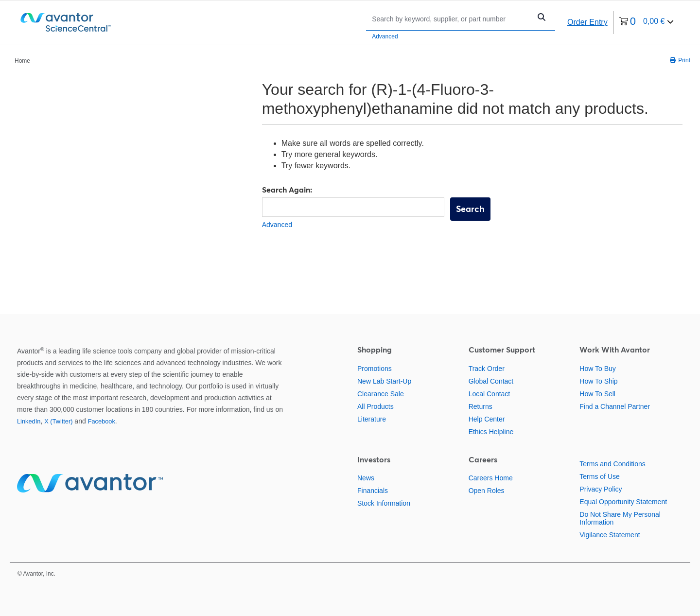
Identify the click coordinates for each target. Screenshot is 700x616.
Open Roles (487, 491)
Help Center (487, 419)
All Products (376, 406)
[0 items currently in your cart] (647, 23)
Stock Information (384, 503)
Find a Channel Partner (615, 406)
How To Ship (598, 381)
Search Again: (287, 190)
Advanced (385, 36)
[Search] (451, 19)
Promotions (375, 369)
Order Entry (587, 22)
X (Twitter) (58, 421)
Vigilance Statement (610, 535)
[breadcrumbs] (22, 60)
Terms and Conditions (612, 464)
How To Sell (597, 394)
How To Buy (597, 369)
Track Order (487, 369)
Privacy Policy (601, 489)
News (366, 478)
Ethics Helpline (491, 432)
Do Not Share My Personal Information (620, 518)
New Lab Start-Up (384, 381)
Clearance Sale (381, 394)
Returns (481, 406)
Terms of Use (599, 476)
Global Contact (491, 381)
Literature (372, 419)
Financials (373, 491)
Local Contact (490, 394)
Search (470, 209)
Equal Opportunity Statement (623, 502)
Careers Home (491, 478)
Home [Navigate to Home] (22, 61)
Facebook (102, 421)
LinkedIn (29, 421)
